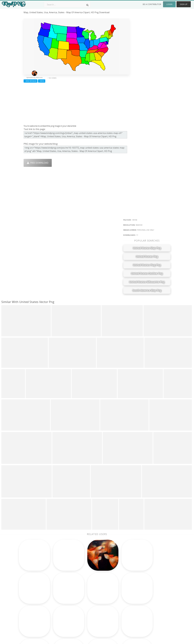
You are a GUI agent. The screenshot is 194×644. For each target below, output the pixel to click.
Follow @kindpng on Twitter (155, 620)
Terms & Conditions (151, 597)
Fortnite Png (89, 616)
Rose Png (58, 600)
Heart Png (58, 616)
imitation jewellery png (35, 597)
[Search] (87, 5)
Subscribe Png (60, 589)
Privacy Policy (148, 604)
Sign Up (184, 4)
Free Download (38, 163)
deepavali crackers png (36, 616)
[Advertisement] (76, 103)
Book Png (117, 608)
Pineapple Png (119, 600)
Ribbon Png (59, 604)
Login (169, 4)
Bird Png (116, 597)
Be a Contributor (152, 4)
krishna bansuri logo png (37, 593)
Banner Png (118, 616)
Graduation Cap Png (93, 608)
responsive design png (35, 612)
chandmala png (32, 608)
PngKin (57, 608)
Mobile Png (59, 612)
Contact (145, 593)
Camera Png (89, 593)
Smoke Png (88, 600)
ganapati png (30, 600)
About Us (146, 589)
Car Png (116, 593)
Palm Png (87, 589)
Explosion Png (90, 612)
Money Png (117, 589)
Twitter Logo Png (62, 593)
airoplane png (31, 604)
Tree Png (87, 597)
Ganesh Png (118, 612)
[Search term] (67, 5)
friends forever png (34, 589)
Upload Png (147, 608)
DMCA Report (148, 600)
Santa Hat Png (60, 597)
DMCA (42, 81)
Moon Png (88, 604)
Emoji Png (117, 604)
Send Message (31, 81)
